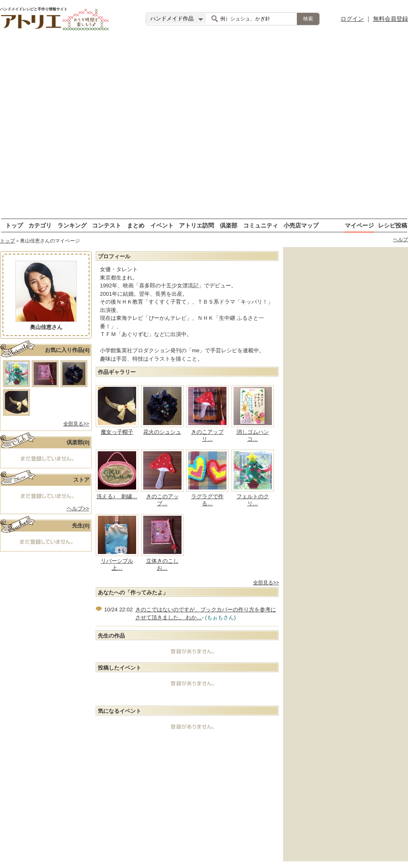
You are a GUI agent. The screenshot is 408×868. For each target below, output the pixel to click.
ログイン (352, 19)
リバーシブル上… (117, 564)
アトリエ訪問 (197, 225)
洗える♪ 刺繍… (117, 496)
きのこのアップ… (162, 500)
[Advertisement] (91, 128)
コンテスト (107, 225)
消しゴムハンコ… (253, 435)
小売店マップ (301, 225)
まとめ (136, 225)
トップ (14, 225)
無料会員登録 (391, 19)
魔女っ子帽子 (117, 432)
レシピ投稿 (393, 225)
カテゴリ (40, 225)
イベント (162, 225)
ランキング (72, 225)
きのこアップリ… (207, 435)
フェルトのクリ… (253, 500)
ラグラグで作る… (207, 500)
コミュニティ (261, 225)
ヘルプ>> (78, 508)
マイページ (359, 225)
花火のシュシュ (162, 432)
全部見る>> (76, 424)
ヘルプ (401, 240)
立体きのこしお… (162, 564)
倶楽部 (229, 225)
